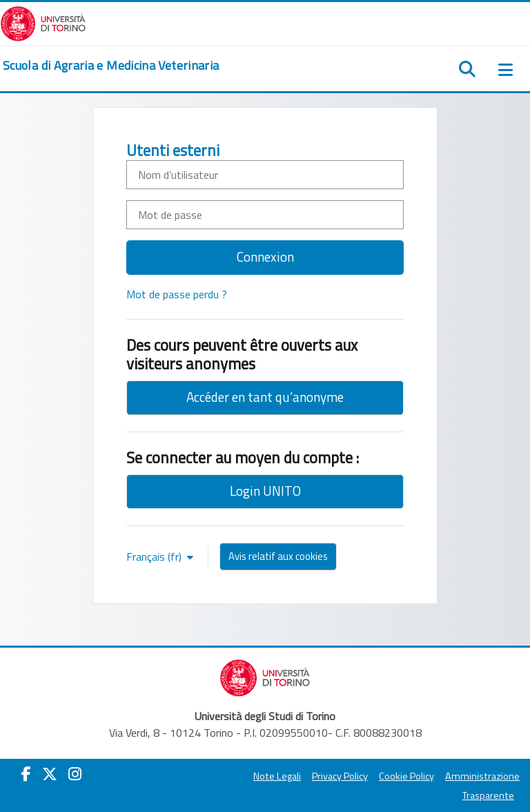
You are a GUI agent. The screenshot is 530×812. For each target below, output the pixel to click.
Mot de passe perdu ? (177, 294)
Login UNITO (265, 491)
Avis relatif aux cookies (278, 556)
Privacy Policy (340, 776)
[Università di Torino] (43, 22)
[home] (111, 66)
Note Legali (277, 776)
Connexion (265, 257)
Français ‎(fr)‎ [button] (155, 557)
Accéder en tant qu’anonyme (265, 397)
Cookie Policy (406, 776)
